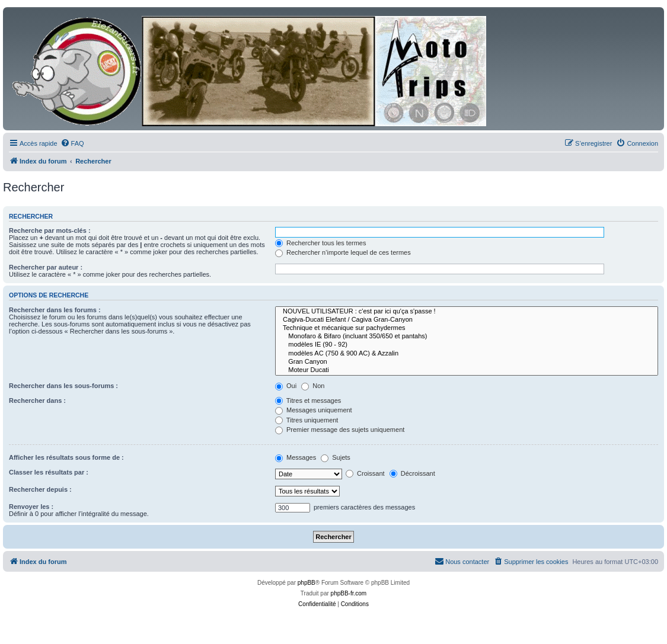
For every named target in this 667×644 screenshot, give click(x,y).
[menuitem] (72, 143)
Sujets (336, 457)
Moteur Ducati (467, 370)
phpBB (307, 583)
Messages (296, 457)
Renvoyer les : (31, 507)
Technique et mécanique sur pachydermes (467, 328)
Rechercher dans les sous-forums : (63, 386)
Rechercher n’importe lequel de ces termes (343, 252)
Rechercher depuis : (40, 489)
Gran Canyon (467, 362)
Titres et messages (308, 401)
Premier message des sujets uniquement (340, 430)
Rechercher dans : (37, 401)
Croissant (365, 473)
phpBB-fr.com (349, 593)
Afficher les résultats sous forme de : (66, 457)
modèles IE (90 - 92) (467, 345)
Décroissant (412, 473)
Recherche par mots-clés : (50, 230)
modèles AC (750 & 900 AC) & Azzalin (467, 354)
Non (313, 386)
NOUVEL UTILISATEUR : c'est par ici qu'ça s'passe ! (467, 312)
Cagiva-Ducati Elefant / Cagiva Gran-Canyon (467, 320)
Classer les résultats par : (49, 472)
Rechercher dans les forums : (55, 310)
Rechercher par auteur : (46, 267)
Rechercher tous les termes (321, 243)
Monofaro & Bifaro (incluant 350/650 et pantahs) (467, 337)
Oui (286, 386)
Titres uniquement (307, 420)
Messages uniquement (314, 410)
